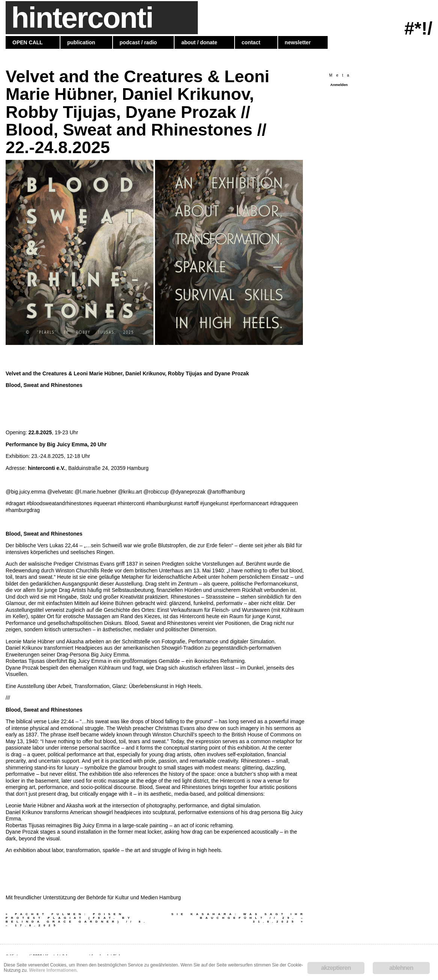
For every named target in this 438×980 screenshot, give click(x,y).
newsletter (298, 42)
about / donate (199, 42)
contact (251, 42)
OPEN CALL (28, 42)
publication (81, 42)
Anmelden (339, 85)
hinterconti (82, 18)
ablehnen (401, 968)
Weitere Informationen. (53, 970)
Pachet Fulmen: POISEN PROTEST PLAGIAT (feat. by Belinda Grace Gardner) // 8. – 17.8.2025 (77, 920)
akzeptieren (336, 968)
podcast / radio (138, 42)
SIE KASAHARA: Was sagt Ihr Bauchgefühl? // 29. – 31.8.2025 (239, 918)
